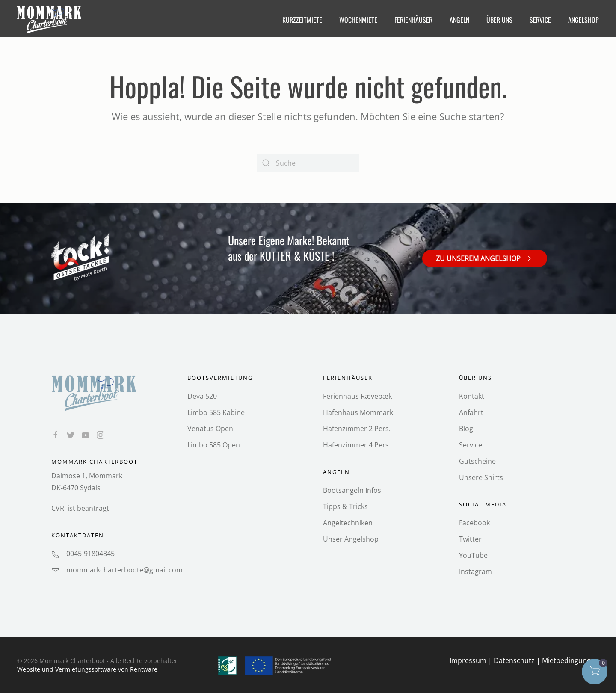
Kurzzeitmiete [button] (302, 20)
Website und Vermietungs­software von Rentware (87, 669)
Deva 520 (202, 396)
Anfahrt (471, 412)
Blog (466, 429)
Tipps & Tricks (345, 506)
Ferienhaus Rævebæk (357, 396)
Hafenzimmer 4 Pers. (357, 445)
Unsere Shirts (481, 477)
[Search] (308, 163)
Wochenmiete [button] (358, 20)
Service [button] (540, 20)
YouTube (473, 555)
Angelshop (583, 20)
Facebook (474, 523)
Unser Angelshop (351, 539)
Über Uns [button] (499, 20)
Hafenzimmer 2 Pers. (357, 429)
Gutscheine (477, 461)
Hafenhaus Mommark (358, 412)
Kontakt (472, 396)
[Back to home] (50, 20)
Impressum (468, 660)
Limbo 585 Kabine (216, 412)
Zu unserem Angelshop (485, 258)
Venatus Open (210, 429)
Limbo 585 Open (214, 445)
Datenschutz (514, 660)
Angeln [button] (459, 20)
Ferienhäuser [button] (413, 20)
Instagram (475, 572)
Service (471, 445)
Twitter (470, 539)
